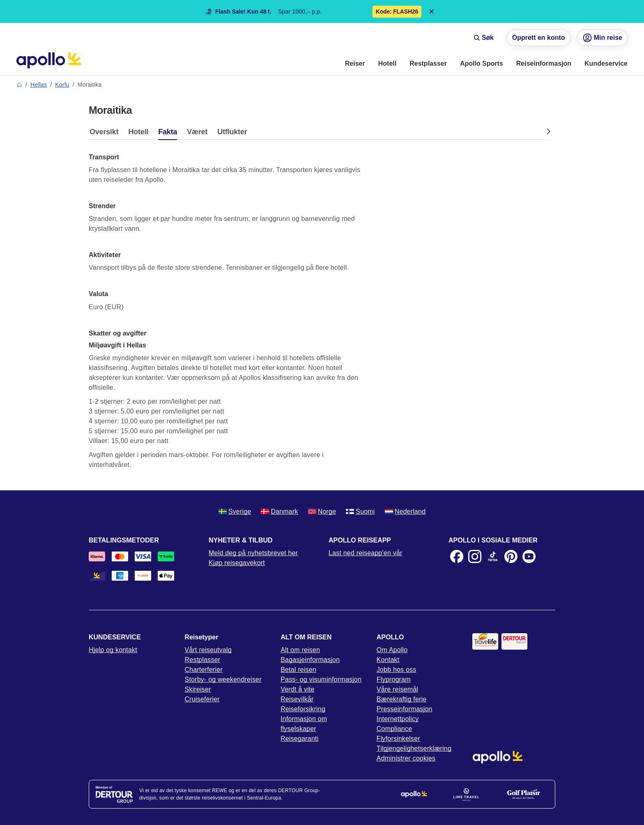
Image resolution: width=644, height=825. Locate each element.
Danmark (279, 511)
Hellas (39, 85)
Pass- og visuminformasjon (321, 679)
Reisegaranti (299, 739)
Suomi (360, 511)
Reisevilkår (297, 699)
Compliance (394, 729)
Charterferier (204, 670)
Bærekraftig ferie (402, 699)
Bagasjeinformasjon (310, 660)
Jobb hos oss (397, 670)
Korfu (62, 85)
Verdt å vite (297, 689)
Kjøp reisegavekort (237, 563)
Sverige (235, 511)
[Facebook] (457, 556)
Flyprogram (394, 679)
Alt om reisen (300, 650)
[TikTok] (493, 556)
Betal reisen (298, 670)
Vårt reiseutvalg (208, 650)
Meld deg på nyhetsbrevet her (253, 553)
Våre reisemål (397, 689)
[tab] (106, 134)
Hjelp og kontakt (113, 650)
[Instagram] (475, 556)
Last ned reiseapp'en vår (366, 553)
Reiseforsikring (303, 709)
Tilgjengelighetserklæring (414, 748)
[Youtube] (529, 556)
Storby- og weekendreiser (223, 679)
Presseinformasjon (405, 709)
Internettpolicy (398, 719)
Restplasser (203, 660)
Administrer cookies (406, 758)
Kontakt (388, 660)
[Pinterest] (511, 556)
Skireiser (198, 689)
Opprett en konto (539, 38)
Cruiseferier (202, 699)
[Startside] (49, 60)
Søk (484, 38)
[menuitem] (355, 64)
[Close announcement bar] (432, 11)
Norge (322, 511)
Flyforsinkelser (398, 739)
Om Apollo (392, 650)
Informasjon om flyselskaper (304, 724)
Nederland (405, 511)
